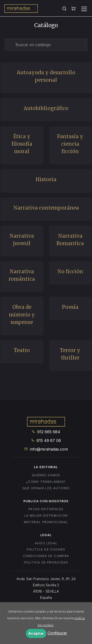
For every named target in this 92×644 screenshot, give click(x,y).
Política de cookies (46, 549)
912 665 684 (46, 432)
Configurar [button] (57, 633)
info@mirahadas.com (46, 449)
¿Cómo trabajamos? (46, 482)
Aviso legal (46, 543)
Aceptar (36, 633)
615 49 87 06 (46, 440)
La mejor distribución (46, 516)
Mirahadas (21, 9)
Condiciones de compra (46, 556)
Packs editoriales (46, 509)
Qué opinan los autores (46, 488)
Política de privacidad (46, 562)
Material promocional (46, 522)
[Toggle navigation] (84, 9)
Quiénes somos (46, 475)
